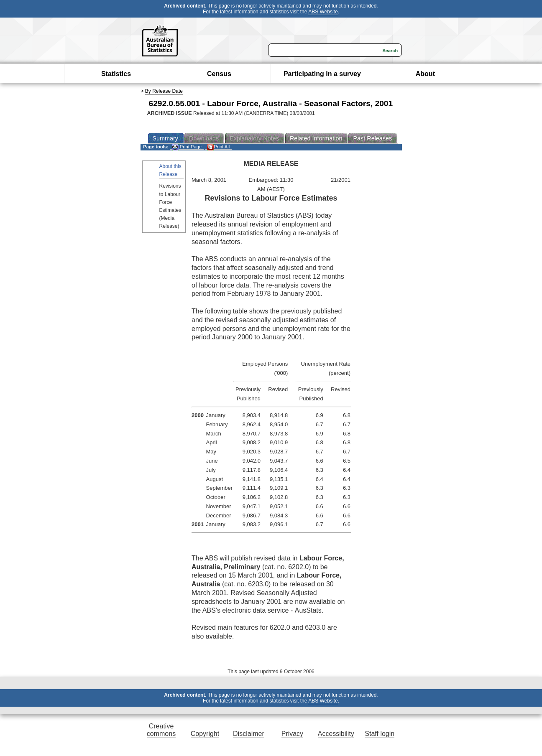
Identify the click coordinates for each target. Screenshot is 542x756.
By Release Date (164, 91)
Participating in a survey (322, 74)
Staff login (380, 734)
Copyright (205, 734)
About (425, 74)
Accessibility (336, 734)
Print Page (187, 147)
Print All (218, 147)
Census (219, 74)
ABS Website (323, 12)
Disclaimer (249, 734)
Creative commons (161, 730)
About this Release (170, 170)
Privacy (292, 734)
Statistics (116, 74)
